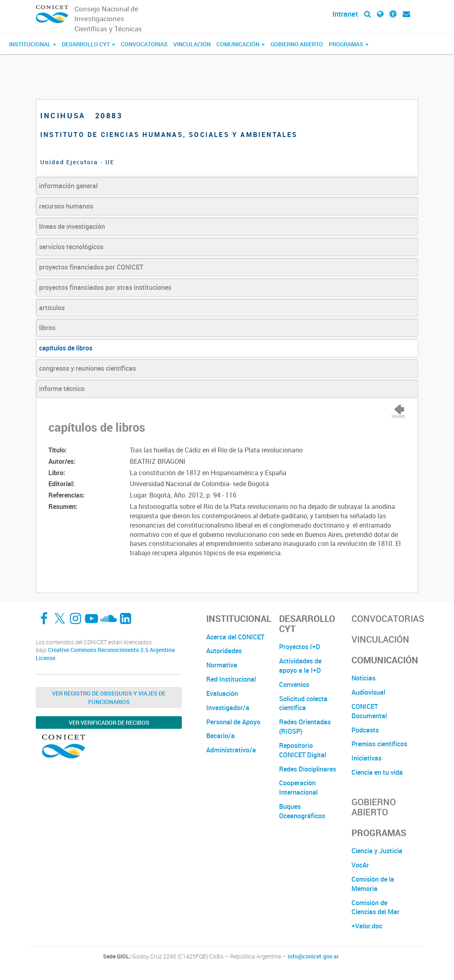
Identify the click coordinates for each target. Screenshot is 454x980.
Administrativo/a (231, 750)
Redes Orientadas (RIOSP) (305, 727)
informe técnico (62, 389)
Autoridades (224, 651)
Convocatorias (144, 44)
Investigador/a (228, 708)
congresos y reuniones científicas (87, 368)
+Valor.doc (367, 926)
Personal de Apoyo (233, 722)
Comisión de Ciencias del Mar (375, 907)
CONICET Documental (369, 711)
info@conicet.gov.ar (313, 956)
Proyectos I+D (300, 647)
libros (47, 328)
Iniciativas (367, 758)
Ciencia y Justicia (377, 851)
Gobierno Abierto (297, 44)
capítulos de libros (66, 348)
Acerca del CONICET (235, 637)
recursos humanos (66, 206)
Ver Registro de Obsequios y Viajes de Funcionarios (109, 698)
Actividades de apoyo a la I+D (300, 666)
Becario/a (220, 736)
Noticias (363, 678)
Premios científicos (379, 744)
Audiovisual (368, 692)
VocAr (360, 865)
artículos (52, 308)
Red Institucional (231, 679)
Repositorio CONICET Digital (303, 750)
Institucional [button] (33, 44)
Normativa (222, 665)
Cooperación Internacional (298, 788)
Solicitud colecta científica (303, 703)
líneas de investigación (72, 226)
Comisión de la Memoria (373, 884)
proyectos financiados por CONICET (91, 267)
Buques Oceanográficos (302, 811)
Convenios (294, 684)
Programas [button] (349, 44)
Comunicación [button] (241, 44)
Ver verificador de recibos (109, 723)
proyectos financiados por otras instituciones (105, 287)
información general (68, 186)
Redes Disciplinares (308, 769)
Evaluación (222, 693)
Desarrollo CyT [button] (88, 44)
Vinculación (192, 44)
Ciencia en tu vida (377, 772)
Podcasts (365, 730)
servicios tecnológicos (71, 247)
